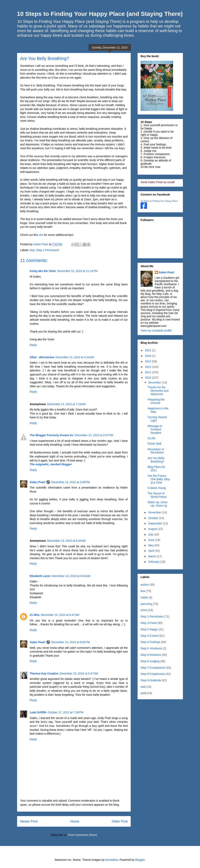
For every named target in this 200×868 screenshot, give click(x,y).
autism (145, 585)
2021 (148, 350)
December (155, 382)
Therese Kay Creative (44, 673)
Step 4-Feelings (150, 642)
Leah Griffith (38, 712)
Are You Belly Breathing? (156, 460)
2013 (148, 361)
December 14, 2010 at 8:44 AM (71, 576)
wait (143, 687)
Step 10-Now (149, 623)
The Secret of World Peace (157, 495)
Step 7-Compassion (153, 668)
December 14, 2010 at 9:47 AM (60, 615)
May (151, 545)
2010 (148, 378)
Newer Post (29, 821)
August (153, 529)
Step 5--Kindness (151, 648)
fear (32, 250)
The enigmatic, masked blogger (51, 464)
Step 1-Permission (48, 250)
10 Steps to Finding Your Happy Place (159, 201)
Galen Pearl (41, 244)
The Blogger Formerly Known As (52, 435)
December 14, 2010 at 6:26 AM (66, 541)
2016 (148, 356)
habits (144, 597)
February (154, 562)
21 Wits (35, 615)
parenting (146, 604)
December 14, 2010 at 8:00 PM (71, 642)
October (154, 518)
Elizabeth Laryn (40, 576)
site (41, 235)
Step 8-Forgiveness (153, 674)
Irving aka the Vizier (43, 271)
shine (144, 610)
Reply (33, 345)
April (151, 551)
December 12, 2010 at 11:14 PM (77, 271)
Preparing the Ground (156, 401)
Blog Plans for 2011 (156, 469)
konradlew (112, 860)
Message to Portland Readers (155, 429)
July (151, 534)
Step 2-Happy (149, 629)
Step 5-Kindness (151, 655)
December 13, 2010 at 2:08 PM (71, 482)
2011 (148, 372)
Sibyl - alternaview (42, 357)
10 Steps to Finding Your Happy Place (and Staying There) (100, 14)
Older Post (120, 821)
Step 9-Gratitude (151, 680)
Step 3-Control (150, 636)
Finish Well (154, 444)
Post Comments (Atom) (82, 835)
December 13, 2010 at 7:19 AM (66, 404)
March (153, 556)
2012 (148, 367)
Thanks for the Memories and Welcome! (158, 391)
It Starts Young (157, 488)
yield (143, 693)
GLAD (151, 438)
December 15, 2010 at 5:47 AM (79, 673)
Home (75, 821)
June (152, 540)
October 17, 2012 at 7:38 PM (65, 712)
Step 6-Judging (150, 661)
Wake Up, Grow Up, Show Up (157, 504)
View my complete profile (156, 331)
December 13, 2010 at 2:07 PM (94, 435)
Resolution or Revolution (156, 451)
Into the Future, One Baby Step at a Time (159, 479)
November (155, 512)
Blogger (140, 860)
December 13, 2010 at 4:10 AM (75, 357)
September (155, 523)
